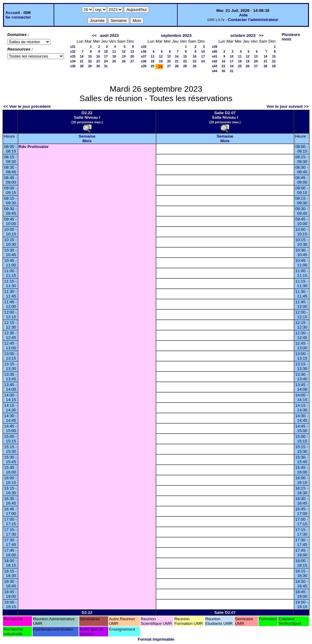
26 (124, 61)
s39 (144, 66)
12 (124, 51)
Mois (87, 141)
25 (114, 61)
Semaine (87, 136)
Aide (243, 15)
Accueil (13, 13)
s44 (214, 71)
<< (94, 35)
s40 (214, 51)
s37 (144, 56)
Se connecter (18, 17)
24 (106, 61)
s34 (73, 61)
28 (82, 66)
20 (132, 56)
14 (82, 56)
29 (90, 66)
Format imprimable (156, 639)
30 (98, 66)
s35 (73, 66)
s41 (214, 56)
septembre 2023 (176, 35)
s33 (73, 56)
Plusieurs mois (291, 37)
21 (82, 61)
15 (90, 56)
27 (132, 61)
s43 (214, 66)
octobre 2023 (243, 35)
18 (114, 56)
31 (106, 66)
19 (124, 56)
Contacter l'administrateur (253, 20)
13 (132, 51)
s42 (214, 61)
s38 (144, 61)
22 (90, 61)
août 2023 (109, 35)
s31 (73, 47)
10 (106, 51)
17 (106, 56)
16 (98, 56)
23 (98, 61)
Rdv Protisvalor (34, 147)
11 (114, 51)
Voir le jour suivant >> (288, 106)
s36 (144, 51)
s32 (73, 51)
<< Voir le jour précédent (27, 106)
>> (261, 35)
